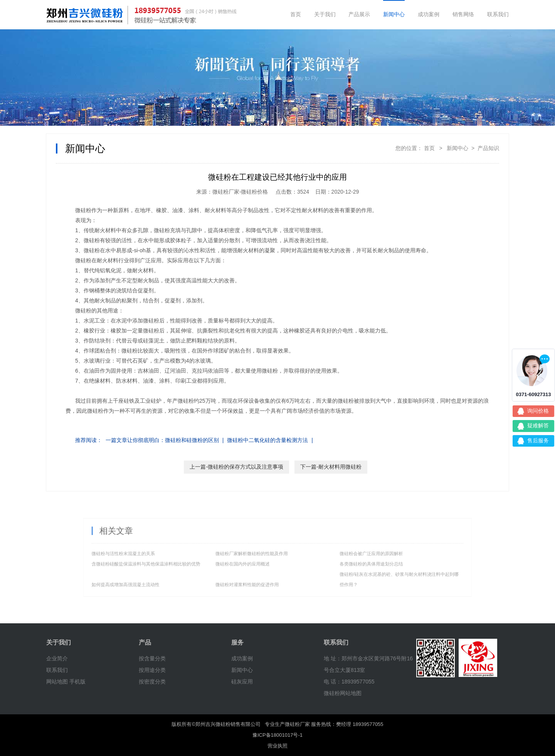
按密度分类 (152, 682)
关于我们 (325, 14)
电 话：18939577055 (349, 682)
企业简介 (57, 658)
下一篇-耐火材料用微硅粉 (331, 467)
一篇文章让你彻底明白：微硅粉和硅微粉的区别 (162, 440)
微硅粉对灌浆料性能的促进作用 (254, 578)
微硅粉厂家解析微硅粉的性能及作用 (258, 555)
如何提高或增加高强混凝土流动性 (162, 578)
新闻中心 (394, 14)
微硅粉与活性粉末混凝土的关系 (161, 555)
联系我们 (498, 14)
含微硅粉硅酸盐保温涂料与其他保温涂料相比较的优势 (178, 562)
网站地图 (57, 682)
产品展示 (359, 14)
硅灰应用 (242, 682)
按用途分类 (152, 670)
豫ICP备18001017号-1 (277, 735)
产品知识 (488, 148)
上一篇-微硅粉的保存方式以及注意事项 (236, 467)
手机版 (77, 682)
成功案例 (429, 14)
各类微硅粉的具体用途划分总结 (348, 562)
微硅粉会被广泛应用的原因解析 (348, 555)
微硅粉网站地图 (343, 693)
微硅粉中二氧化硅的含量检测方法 (267, 440)
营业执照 (277, 746)
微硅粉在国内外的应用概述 (251, 562)
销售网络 (463, 14)
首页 (296, 14)
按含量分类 (152, 658)
